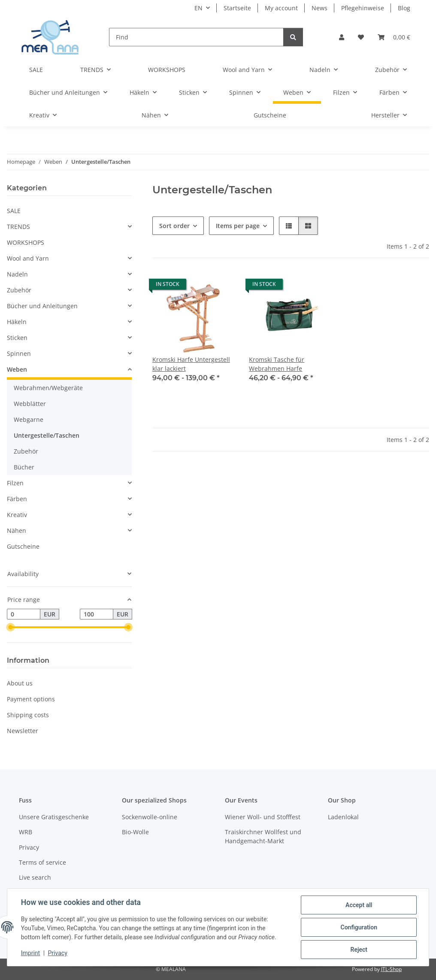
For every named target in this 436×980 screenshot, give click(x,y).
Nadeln (17, 274)
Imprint (30, 953)
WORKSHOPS (26, 242)
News (319, 8)
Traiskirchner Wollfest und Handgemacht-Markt (263, 836)
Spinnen (19, 353)
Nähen (17, 531)
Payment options (31, 699)
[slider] (10, 628)
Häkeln (17, 322)
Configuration (359, 927)
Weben (17, 369)
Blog (404, 8)
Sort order (174, 226)
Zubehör (19, 290)
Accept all (359, 905)
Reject (359, 950)
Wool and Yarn (28, 258)
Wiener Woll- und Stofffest (263, 817)
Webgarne (29, 419)
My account (281, 8)
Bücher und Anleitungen (42, 306)
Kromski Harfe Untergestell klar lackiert (191, 364)
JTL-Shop (391, 969)
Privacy (58, 953)
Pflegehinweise (363, 8)
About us (20, 683)
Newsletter (23, 731)
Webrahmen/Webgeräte (48, 388)
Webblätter (30, 404)
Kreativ (17, 515)
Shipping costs (28, 715)
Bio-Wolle (135, 832)
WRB (26, 832)
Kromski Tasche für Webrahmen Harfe (277, 364)
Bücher (24, 467)
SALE (14, 211)
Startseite (237, 8)
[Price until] (97, 614)
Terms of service (42, 862)
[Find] (196, 37)
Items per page (238, 226)
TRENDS (18, 227)
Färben (17, 499)
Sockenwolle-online (150, 817)
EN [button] (198, 8)
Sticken (17, 338)
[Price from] (24, 614)
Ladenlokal (343, 817)
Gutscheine (23, 546)
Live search (35, 877)
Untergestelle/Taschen (47, 435)
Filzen (15, 483)
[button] (342, 37)
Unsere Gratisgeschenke (54, 817)
